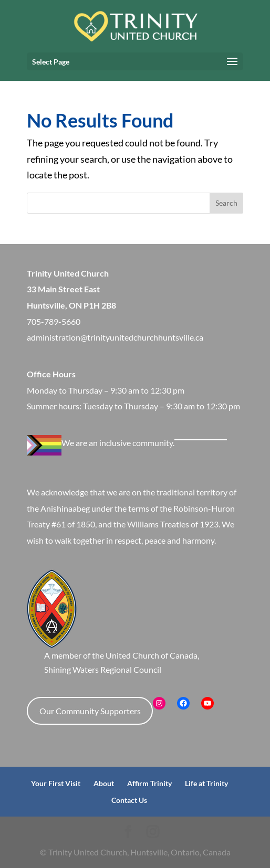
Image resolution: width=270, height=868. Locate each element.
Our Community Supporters (90, 711)
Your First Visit (56, 783)
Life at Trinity (206, 783)
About (104, 783)
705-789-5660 (54, 321)
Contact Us (129, 800)
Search (226, 203)
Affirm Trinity (149, 783)
